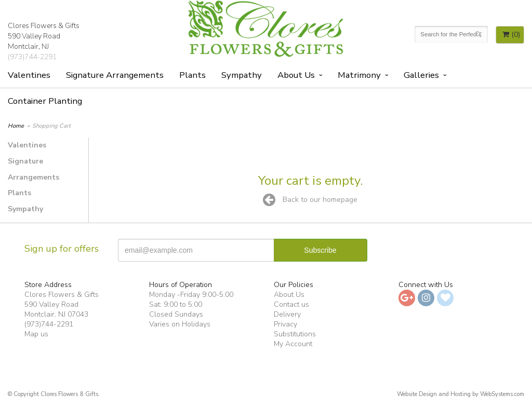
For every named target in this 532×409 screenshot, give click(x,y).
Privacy (285, 324)
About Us (296, 75)
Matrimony (359, 75)
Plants (192, 75)
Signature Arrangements (115, 75)
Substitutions (295, 334)
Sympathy (242, 75)
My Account (293, 344)
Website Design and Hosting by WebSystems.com (461, 394)
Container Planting (45, 101)
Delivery (287, 314)
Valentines (29, 75)
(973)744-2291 (32, 57)
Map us (36, 334)
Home (16, 126)
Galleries (421, 75)
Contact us (291, 304)
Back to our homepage (310, 200)
